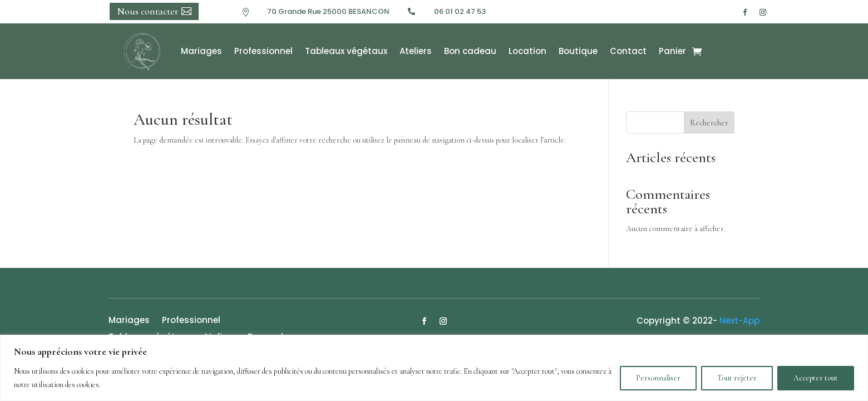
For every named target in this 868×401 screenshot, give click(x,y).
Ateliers (416, 51)
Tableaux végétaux (346, 51)
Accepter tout (816, 378)
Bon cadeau (470, 51)
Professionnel (263, 51)
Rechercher (709, 123)
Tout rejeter (737, 378)
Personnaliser (658, 378)
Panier (672, 51)
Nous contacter (148, 11)
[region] (434, 368)
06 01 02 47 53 (460, 11)
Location (527, 51)
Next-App (739, 321)
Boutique (578, 51)
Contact (628, 51)
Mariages (201, 51)
